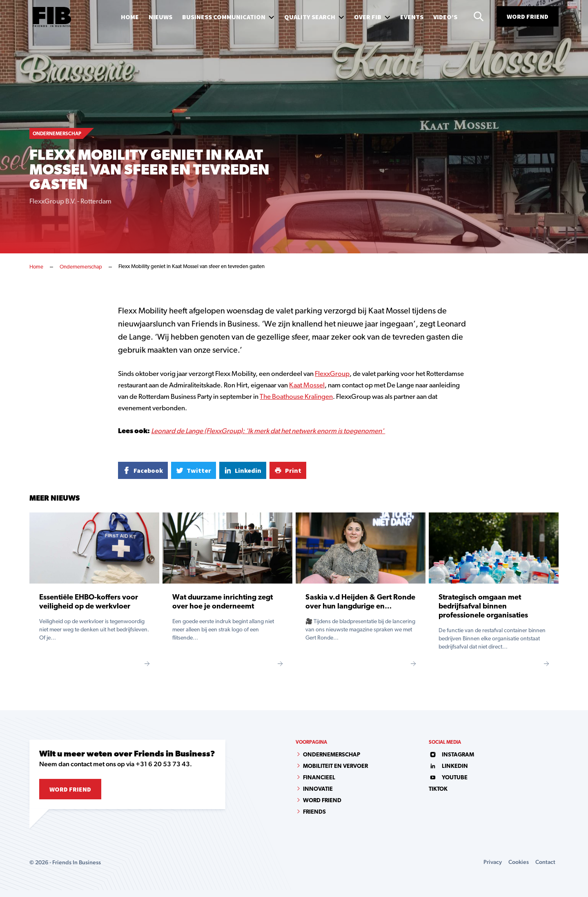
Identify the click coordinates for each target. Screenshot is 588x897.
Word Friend (528, 16)
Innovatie (318, 789)
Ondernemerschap (81, 267)
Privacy (493, 862)
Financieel (319, 778)
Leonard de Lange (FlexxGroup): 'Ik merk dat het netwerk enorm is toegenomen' (268, 431)
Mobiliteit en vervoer (335, 766)
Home (36, 267)
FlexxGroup (332, 374)
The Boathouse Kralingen (296, 397)
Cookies (519, 862)
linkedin (448, 766)
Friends (314, 812)
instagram (451, 755)
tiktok (438, 789)
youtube (448, 778)
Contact (545, 862)
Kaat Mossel (307, 386)
